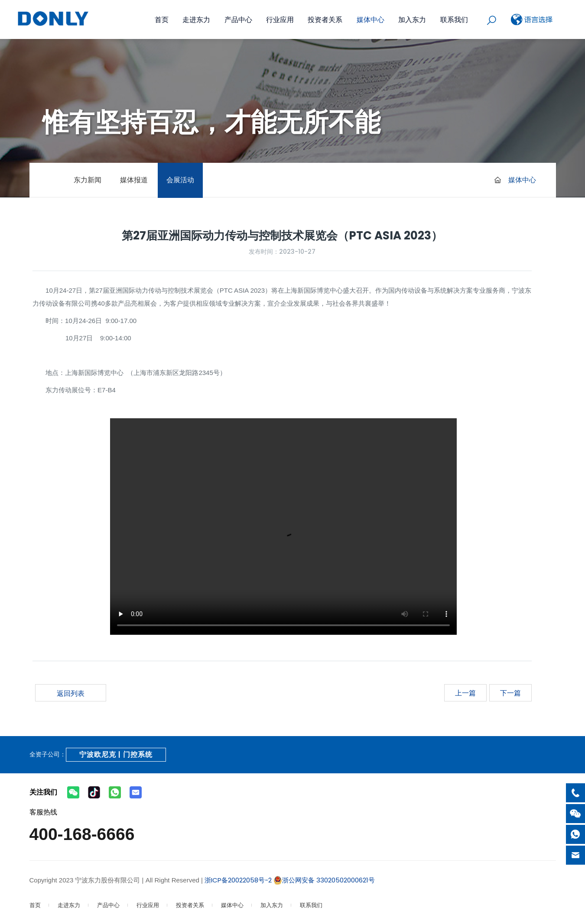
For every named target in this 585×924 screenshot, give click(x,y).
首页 (162, 20)
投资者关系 (325, 20)
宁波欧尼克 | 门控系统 (116, 754)
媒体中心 (370, 20)
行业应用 (280, 20)
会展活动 (180, 180)
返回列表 (71, 693)
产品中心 (238, 20)
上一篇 (465, 693)
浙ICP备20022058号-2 (237, 880)
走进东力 (196, 20)
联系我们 (454, 20)
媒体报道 (134, 180)
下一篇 (510, 693)
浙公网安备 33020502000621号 (324, 880)
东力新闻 (88, 180)
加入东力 (412, 20)
